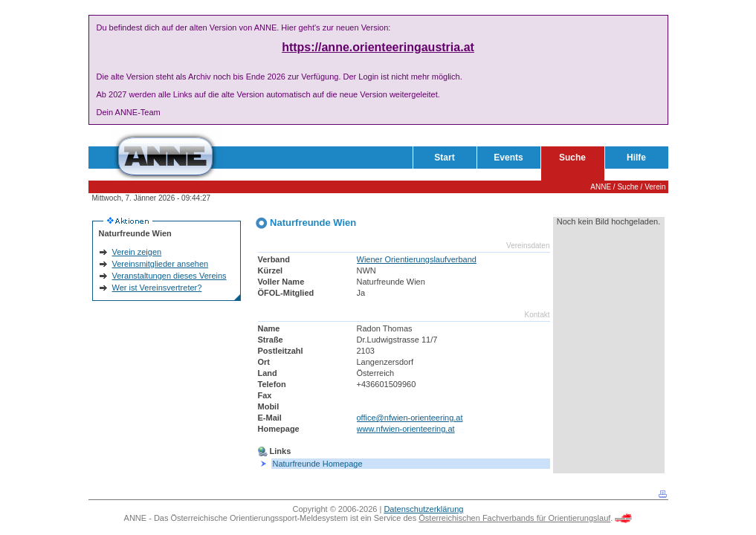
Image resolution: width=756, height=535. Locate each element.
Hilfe (636, 158)
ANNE (601, 187)
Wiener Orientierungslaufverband (417, 259)
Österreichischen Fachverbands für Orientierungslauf (514, 518)
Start (444, 158)
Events (508, 158)
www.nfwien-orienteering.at (406, 429)
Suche (572, 158)
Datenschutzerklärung (423, 509)
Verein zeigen (137, 252)
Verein (655, 187)
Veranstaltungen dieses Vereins (169, 276)
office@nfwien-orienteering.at (410, 418)
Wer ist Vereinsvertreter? (157, 288)
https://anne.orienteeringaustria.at (378, 47)
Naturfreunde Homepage (318, 464)
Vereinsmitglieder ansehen (161, 264)
